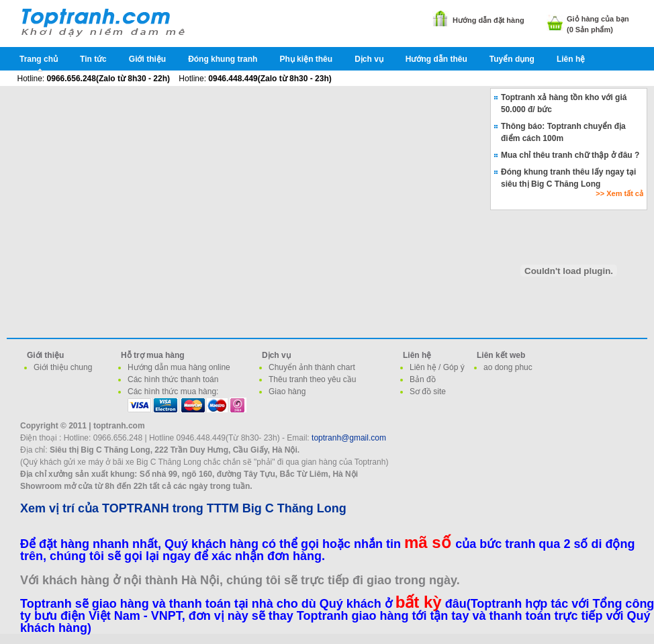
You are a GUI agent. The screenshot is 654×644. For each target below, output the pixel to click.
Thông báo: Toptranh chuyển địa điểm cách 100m (563, 132)
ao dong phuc (508, 367)
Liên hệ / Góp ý (437, 367)
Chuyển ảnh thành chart (312, 367)
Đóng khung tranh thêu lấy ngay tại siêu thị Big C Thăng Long (568, 178)
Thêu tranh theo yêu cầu (312, 379)
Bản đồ (423, 379)
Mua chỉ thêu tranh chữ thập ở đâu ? (570, 155)
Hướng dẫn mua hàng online (179, 367)
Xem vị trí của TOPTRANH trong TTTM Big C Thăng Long (183, 508)
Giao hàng (287, 392)
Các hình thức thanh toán (173, 379)
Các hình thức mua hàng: (173, 392)
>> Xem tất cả (619, 193)
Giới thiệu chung (63, 367)
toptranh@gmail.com (349, 438)
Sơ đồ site (428, 392)
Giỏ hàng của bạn (598, 19)
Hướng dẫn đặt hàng (488, 20)
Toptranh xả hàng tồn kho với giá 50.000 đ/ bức (564, 103)
